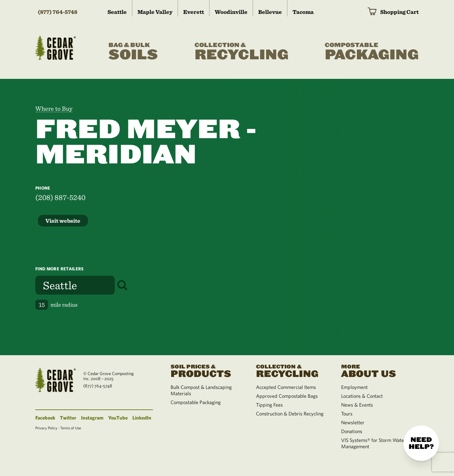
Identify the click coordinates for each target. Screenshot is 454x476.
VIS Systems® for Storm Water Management (373, 443)
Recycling (242, 52)
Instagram (92, 418)
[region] (340, 217)
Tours (347, 414)
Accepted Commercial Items (286, 387)
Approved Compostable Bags (287, 396)
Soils (133, 52)
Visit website (63, 221)
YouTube (118, 418)
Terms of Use (71, 428)
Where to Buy (54, 109)
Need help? (421, 443)
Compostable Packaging (196, 402)
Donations (352, 431)
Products (206, 370)
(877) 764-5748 (58, 12)
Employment (354, 387)
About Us (376, 370)
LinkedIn (142, 418)
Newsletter (353, 422)
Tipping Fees (269, 405)
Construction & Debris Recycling (290, 414)
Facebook (45, 418)
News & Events (357, 405)
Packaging (372, 52)
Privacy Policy (46, 428)
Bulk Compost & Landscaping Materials (201, 390)
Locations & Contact (362, 396)
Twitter (68, 418)
